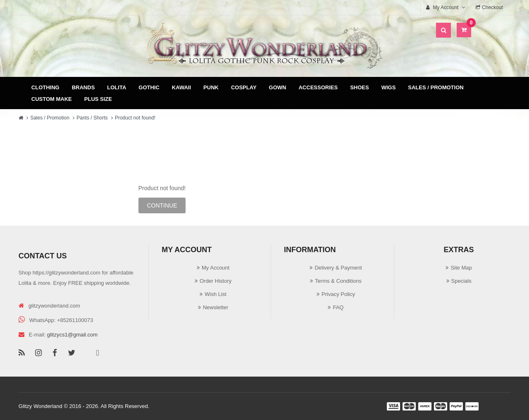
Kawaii (181, 87)
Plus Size (98, 99)
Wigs (389, 87)
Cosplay (244, 87)
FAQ (338, 307)
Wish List (216, 294)
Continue (162, 205)
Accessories (318, 87)
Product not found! (135, 118)
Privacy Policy (338, 294)
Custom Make (52, 99)
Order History (216, 281)
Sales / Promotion (436, 87)
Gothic (149, 87)
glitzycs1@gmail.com (72, 335)
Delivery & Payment (338, 268)
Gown (278, 87)
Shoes (360, 87)
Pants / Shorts (92, 118)
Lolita (117, 87)
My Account (216, 268)
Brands (83, 87)
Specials (461, 281)
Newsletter (216, 307)
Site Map (461, 268)
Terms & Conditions (338, 281)
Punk (211, 87)
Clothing (45, 87)
